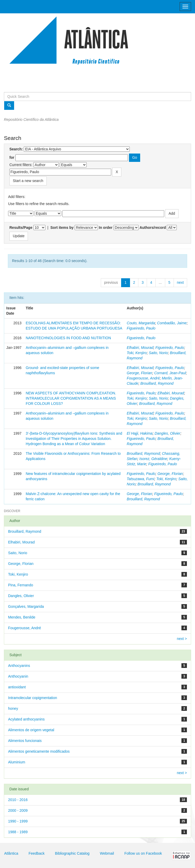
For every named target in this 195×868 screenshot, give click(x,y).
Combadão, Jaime (172, 323)
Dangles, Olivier (167, 433)
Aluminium (17, 762)
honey (13, 708)
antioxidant (17, 687)
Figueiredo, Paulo (141, 328)
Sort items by (62, 228)
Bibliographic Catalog (72, 853)
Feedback (36, 853)
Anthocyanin (18, 676)
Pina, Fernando (21, 585)
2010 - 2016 (18, 800)
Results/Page (21, 228)
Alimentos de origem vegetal (31, 730)
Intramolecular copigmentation (33, 698)
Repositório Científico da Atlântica (31, 120)
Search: (16, 149)
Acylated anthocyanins (26, 719)
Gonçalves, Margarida (26, 606)
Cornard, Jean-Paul (170, 373)
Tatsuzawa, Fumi (141, 479)
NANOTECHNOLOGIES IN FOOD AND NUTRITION (68, 338)
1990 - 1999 (18, 821)
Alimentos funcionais (25, 741)
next (180, 282)
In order (106, 228)
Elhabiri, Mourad (140, 348)
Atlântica (11, 853)
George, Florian (140, 373)
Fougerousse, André (143, 378)
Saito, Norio (158, 353)
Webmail (107, 853)
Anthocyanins (19, 666)
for (12, 157)
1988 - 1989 (18, 832)
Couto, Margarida (141, 323)
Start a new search (28, 181)
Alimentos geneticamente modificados (39, 751)
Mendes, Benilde (22, 617)
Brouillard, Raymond (157, 383)
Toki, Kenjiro (137, 353)
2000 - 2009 (18, 810)
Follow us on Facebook (143, 853)
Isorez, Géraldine (153, 459)
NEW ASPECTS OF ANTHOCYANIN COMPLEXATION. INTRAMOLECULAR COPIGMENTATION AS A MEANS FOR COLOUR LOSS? (71, 398)
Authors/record (153, 228)
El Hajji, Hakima (140, 433)
